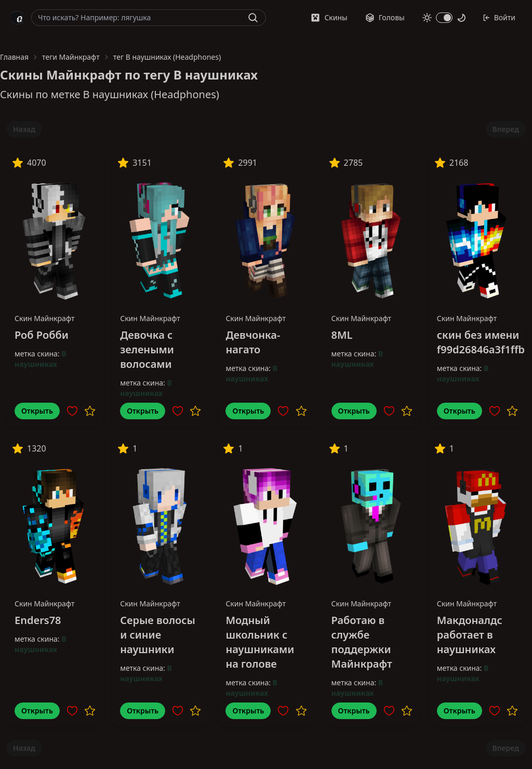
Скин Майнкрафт (45, 318)
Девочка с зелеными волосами (147, 349)
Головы (385, 17)
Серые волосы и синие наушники (158, 635)
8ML (342, 335)
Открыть (37, 411)
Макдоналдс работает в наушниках (470, 635)
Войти (499, 17)
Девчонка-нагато (253, 342)
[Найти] (253, 18)
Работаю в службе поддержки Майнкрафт (362, 642)
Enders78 (38, 620)
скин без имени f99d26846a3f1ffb (481, 342)
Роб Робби (42, 335)
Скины (329, 17)
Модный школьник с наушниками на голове (260, 642)
